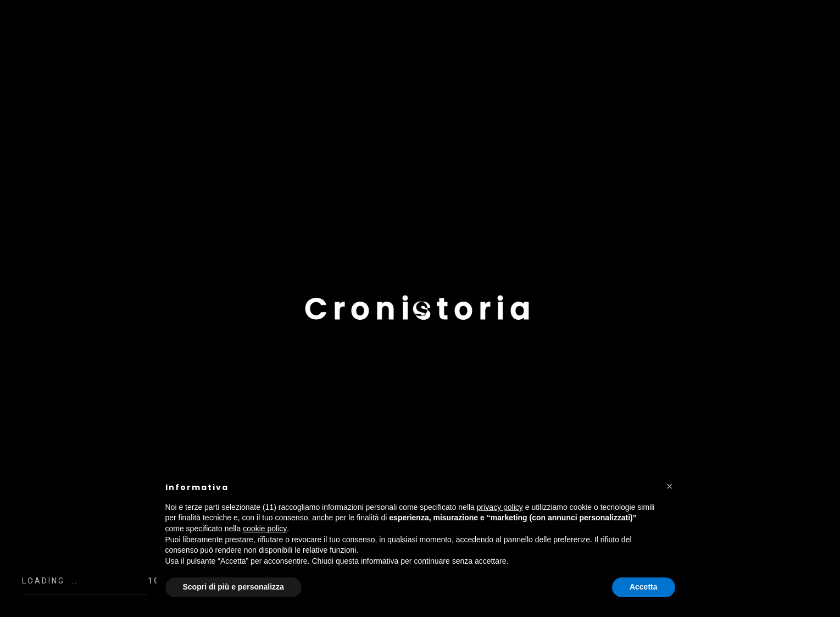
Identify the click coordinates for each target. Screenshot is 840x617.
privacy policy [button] (500, 507)
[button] (670, 486)
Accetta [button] (644, 587)
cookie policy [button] (265, 529)
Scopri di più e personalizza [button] (233, 587)
